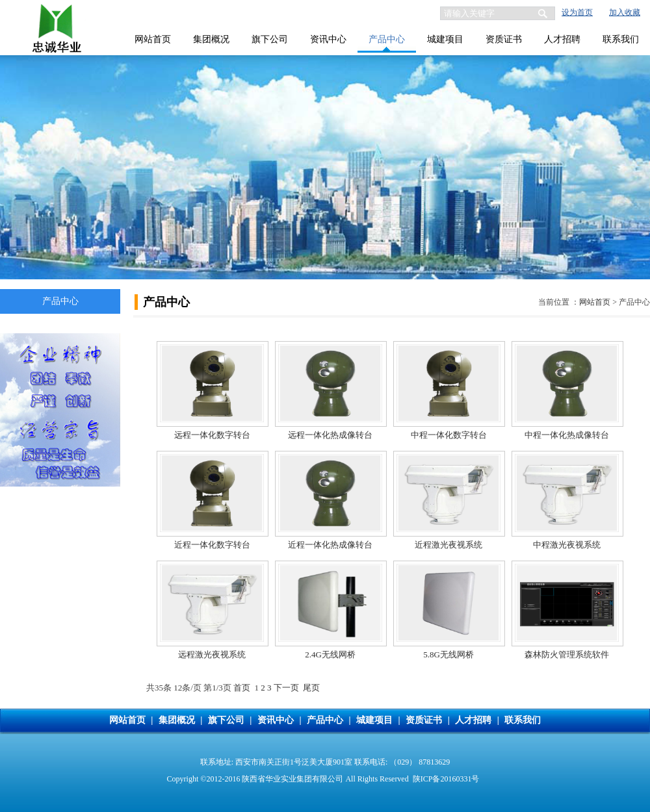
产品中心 (387, 39)
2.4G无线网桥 (330, 654)
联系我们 (621, 39)
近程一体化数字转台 (212, 545)
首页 (242, 688)
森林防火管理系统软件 (567, 654)
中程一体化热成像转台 (567, 435)
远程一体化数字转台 (212, 435)
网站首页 (153, 39)
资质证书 (504, 39)
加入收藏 (625, 12)
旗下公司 (270, 39)
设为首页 (577, 12)
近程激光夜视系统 (448, 545)
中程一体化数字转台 (449, 435)
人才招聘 (562, 39)
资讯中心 (328, 39)
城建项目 (445, 39)
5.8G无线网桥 (448, 654)
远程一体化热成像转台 (330, 435)
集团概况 (211, 39)
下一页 (286, 688)
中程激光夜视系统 (567, 545)
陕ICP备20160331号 (446, 779)
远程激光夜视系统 (212, 654)
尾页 (311, 688)
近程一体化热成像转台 (330, 545)
